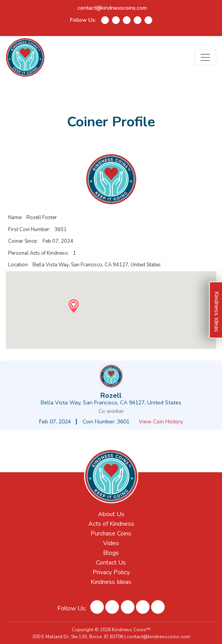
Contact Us (111, 563)
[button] (73, 306)
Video (111, 543)
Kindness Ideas (111, 582)
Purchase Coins (111, 534)
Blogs (111, 553)
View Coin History (161, 422)
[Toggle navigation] (205, 57)
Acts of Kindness (111, 524)
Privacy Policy (111, 572)
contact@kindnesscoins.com (112, 8)
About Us (111, 514)
